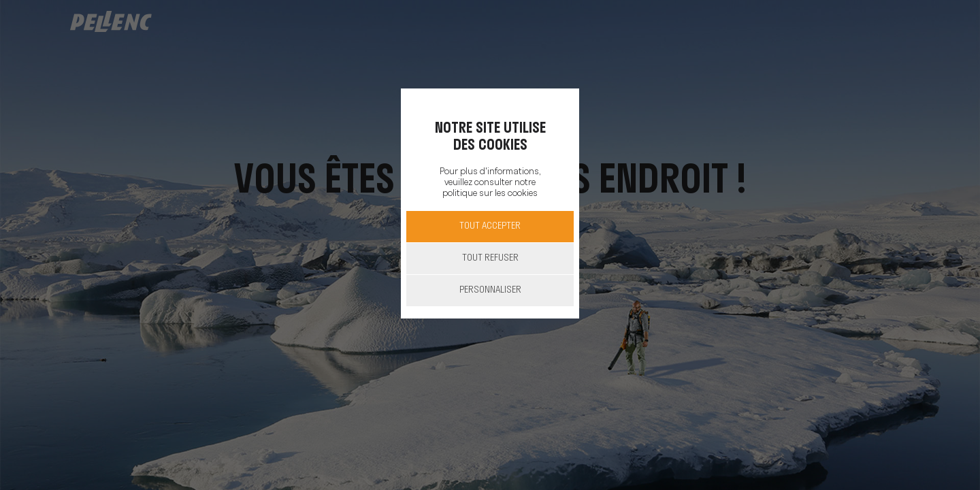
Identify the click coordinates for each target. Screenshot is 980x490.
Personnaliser (490, 290)
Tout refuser (490, 258)
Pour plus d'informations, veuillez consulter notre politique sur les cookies (490, 183)
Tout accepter (490, 226)
